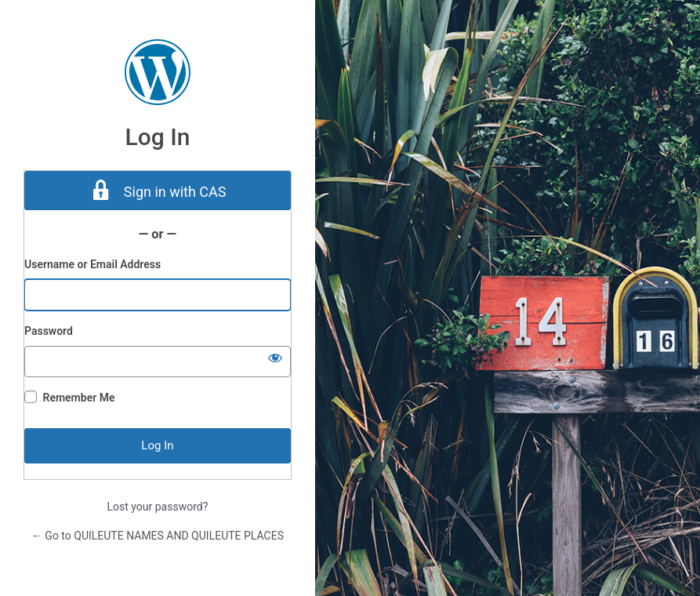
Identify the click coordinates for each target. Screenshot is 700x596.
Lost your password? (158, 507)
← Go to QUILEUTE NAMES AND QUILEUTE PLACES (158, 536)
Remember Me (78, 398)
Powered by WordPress (158, 72)
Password (49, 331)
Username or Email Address (92, 264)
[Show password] (275, 358)
